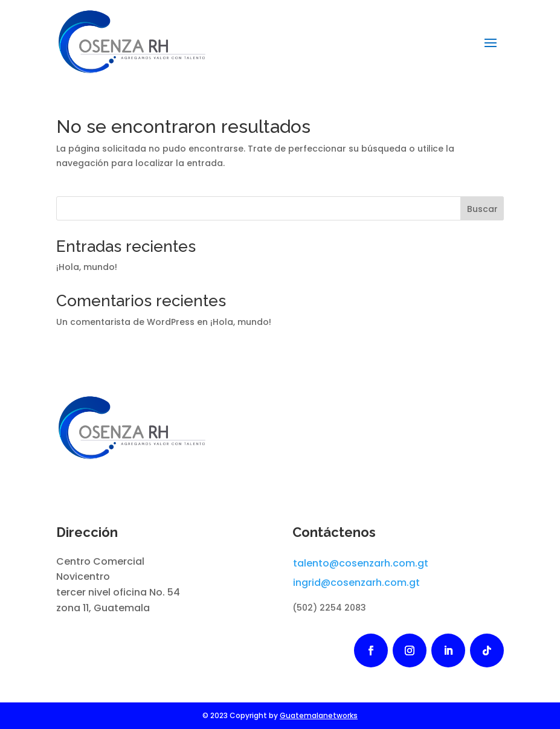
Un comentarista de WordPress (125, 322)
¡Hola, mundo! (87, 267)
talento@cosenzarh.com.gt (361, 563)
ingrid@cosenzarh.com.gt (356, 583)
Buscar (482, 209)
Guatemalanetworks (319, 715)
